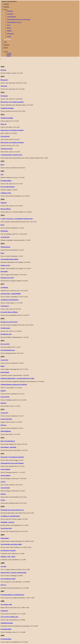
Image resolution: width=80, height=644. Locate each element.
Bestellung (6, 7)
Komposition (10, 14)
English (9, 55)
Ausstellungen (7, 39)
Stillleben (9, 31)
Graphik (9, 36)
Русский (9, 53)
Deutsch (9, 56)
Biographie (7, 45)
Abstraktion (10, 11)
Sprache (6, 52)
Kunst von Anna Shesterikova (9, 1)
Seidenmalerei (10, 34)
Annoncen (6, 4)
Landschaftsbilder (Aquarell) (14, 22)
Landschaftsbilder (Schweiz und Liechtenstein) (19, 19)
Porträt (9, 25)
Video (5, 42)
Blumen (9, 28)
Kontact (6, 48)
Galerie (6, 10)
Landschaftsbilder (11, 17)
